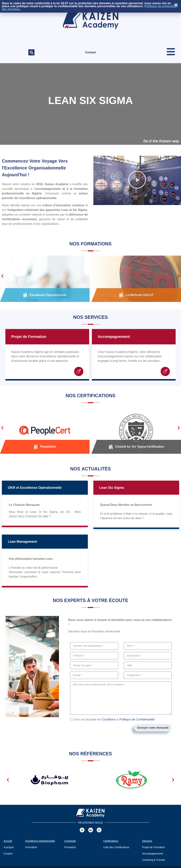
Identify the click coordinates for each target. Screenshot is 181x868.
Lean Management (22, 542)
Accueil (8, 841)
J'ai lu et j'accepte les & (114, 719)
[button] (31, 52)
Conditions (109, 719)
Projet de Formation (29, 337)
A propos (9, 847)
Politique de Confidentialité (137, 719)
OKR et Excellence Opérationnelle (35, 488)
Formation (31, 847)
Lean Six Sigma (112, 488)
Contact (91, 52)
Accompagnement (114, 337)
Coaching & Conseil (153, 860)
